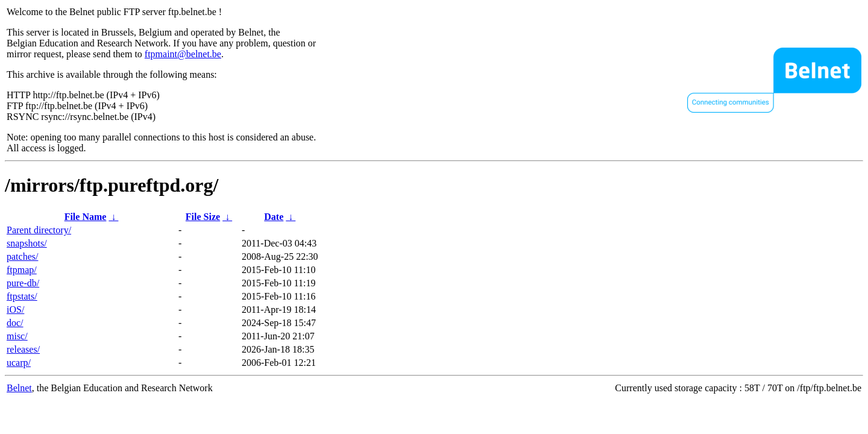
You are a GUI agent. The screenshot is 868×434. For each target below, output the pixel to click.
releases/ (23, 349)
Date (274, 217)
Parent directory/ (39, 230)
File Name (86, 217)
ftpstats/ (22, 296)
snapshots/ (27, 243)
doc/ (15, 323)
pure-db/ (23, 283)
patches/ (22, 256)
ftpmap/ (22, 270)
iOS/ (15, 310)
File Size (203, 217)
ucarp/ (19, 363)
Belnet (19, 388)
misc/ (17, 336)
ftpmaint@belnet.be (183, 54)
